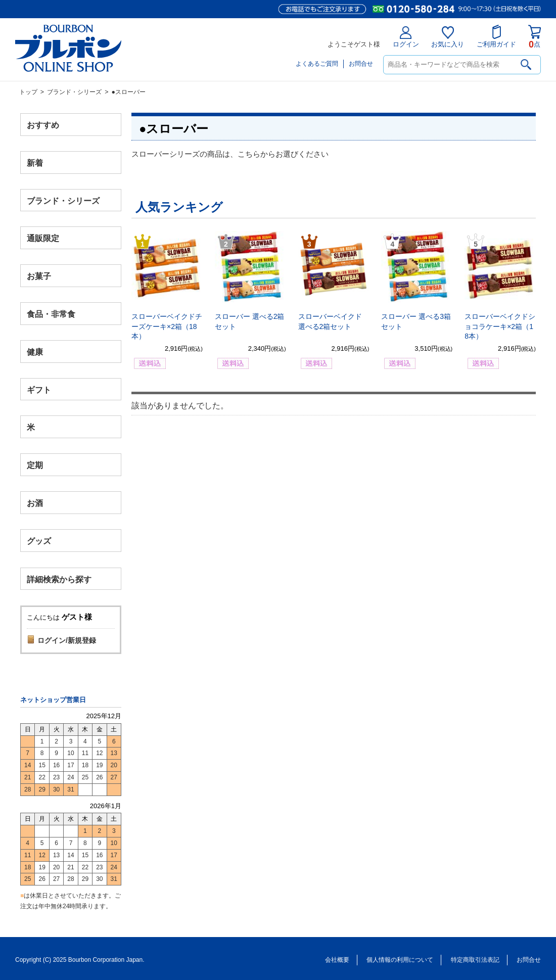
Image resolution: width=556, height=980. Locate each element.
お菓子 (39, 276)
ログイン (406, 37)
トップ (28, 92)
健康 (35, 352)
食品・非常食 (51, 314)
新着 (35, 162)
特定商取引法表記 (475, 960)
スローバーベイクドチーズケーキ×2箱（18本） (167, 326)
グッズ (39, 541)
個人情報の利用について (400, 960)
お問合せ (361, 64)
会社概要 (337, 960)
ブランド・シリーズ (74, 92)
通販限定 (43, 238)
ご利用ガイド (496, 36)
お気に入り (448, 37)
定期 (35, 465)
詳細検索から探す (59, 579)
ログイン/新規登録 (67, 640)
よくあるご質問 (317, 64)
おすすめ (43, 125)
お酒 (35, 503)
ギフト (39, 389)
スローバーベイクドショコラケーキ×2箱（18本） (500, 326)
